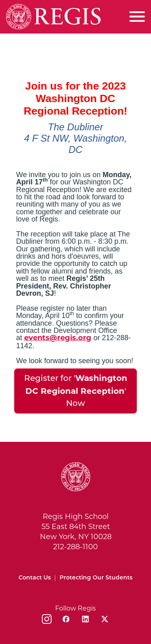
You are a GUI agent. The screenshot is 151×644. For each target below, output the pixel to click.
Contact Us (35, 578)
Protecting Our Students (96, 578)
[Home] (53, 17)
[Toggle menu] (137, 17)
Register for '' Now (76, 391)
